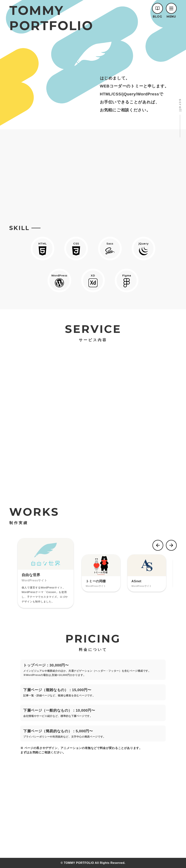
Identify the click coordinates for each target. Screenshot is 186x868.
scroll (180, 105)
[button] (171, 8)
